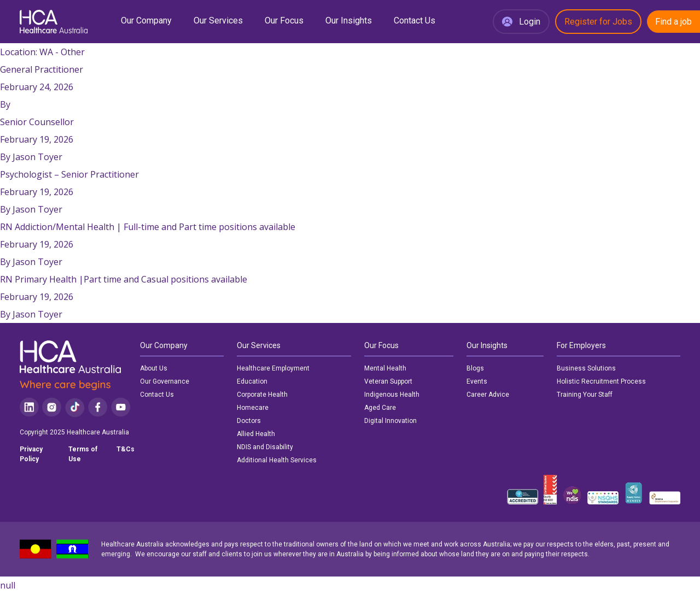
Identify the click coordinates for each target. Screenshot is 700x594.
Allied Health (256, 434)
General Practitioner (42, 69)
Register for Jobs (598, 22)
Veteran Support (388, 381)
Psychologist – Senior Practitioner (69, 174)
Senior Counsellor (37, 122)
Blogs (475, 368)
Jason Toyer (37, 157)
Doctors (249, 421)
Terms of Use (83, 454)
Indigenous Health (392, 395)
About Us (154, 368)
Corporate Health (262, 395)
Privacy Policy (31, 454)
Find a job (673, 22)
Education (252, 381)
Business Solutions (586, 368)
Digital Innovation (390, 421)
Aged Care (380, 408)
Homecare (253, 408)
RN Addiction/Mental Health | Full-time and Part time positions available (148, 227)
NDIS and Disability (265, 447)
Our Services (218, 20)
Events (477, 381)
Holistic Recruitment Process (601, 381)
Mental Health (385, 368)
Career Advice (488, 395)
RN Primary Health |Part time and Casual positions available (124, 279)
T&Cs (126, 449)
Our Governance (165, 381)
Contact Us (415, 20)
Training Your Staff (585, 395)
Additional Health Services (277, 460)
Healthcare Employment (273, 368)
